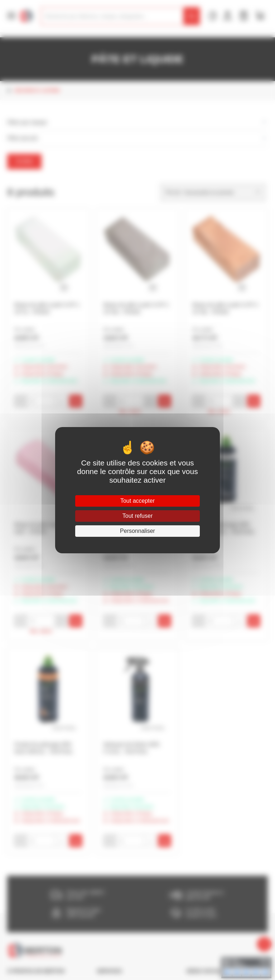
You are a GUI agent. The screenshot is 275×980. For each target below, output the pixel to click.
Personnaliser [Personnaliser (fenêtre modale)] (137, 531)
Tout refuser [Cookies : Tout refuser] (137, 516)
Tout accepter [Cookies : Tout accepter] (137, 501)
